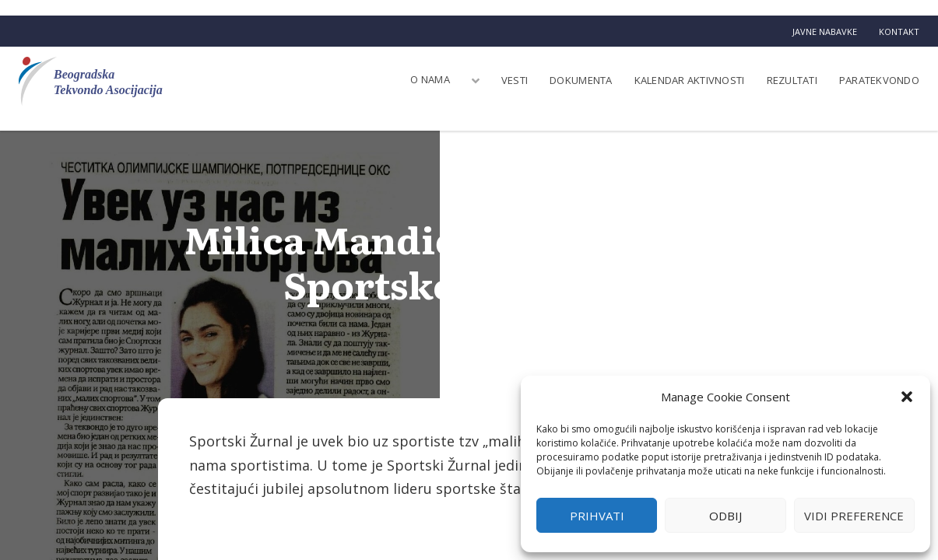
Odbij (725, 516)
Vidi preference (854, 516)
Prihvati (597, 516)
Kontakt (899, 31)
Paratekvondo (879, 80)
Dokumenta (581, 80)
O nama (430, 79)
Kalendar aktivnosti (690, 80)
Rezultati (792, 80)
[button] (907, 397)
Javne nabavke (825, 31)
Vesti (515, 80)
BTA (469, 319)
